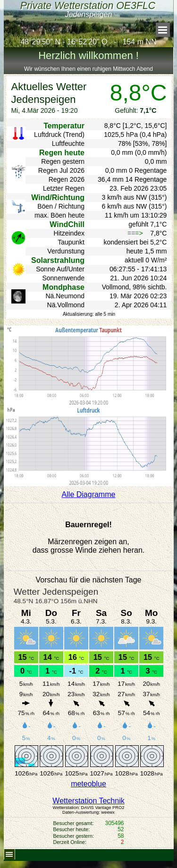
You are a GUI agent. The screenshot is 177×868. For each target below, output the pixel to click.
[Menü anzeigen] (163, 30)
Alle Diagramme (89, 494)
